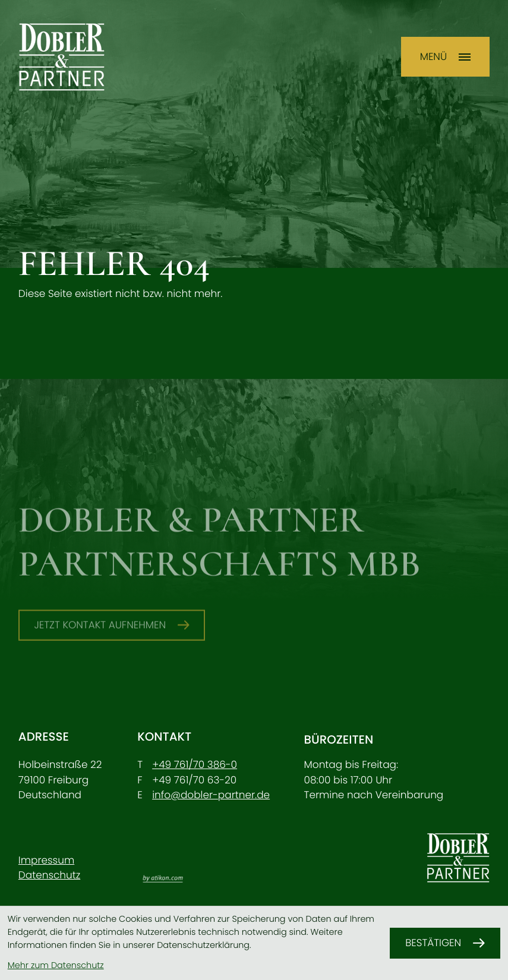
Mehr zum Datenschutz (56, 966)
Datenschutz (49, 875)
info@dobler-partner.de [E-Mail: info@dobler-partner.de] (211, 795)
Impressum (46, 860)
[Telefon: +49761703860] (195, 765)
